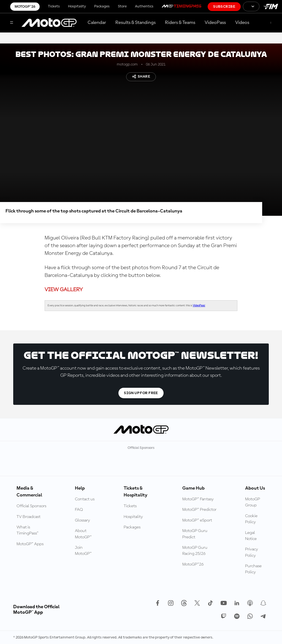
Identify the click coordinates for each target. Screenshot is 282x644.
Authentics (144, 6)
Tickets (54, 6)
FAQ (79, 510)
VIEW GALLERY (64, 290)
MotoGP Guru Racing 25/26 (195, 551)
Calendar (97, 23)
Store (122, 6)
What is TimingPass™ (28, 530)
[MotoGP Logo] (49, 23)
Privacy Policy (252, 552)
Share (141, 77)
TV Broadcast (29, 517)
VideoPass (215, 23)
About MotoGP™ (83, 534)
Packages (102, 6)
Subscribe (224, 7)
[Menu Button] (12, 23)
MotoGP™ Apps (30, 544)
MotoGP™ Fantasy (198, 499)
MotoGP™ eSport (197, 520)
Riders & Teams (180, 23)
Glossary (82, 520)
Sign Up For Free (141, 393)
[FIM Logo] (271, 6)
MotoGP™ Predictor (199, 510)
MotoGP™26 (25, 7)
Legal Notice (251, 536)
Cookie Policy (251, 519)
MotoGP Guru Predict (195, 534)
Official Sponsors (31, 506)
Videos (242, 23)
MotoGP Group (253, 502)
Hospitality (77, 6)
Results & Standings (135, 23)
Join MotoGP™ (83, 551)
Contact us (85, 499)
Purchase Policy (253, 569)
